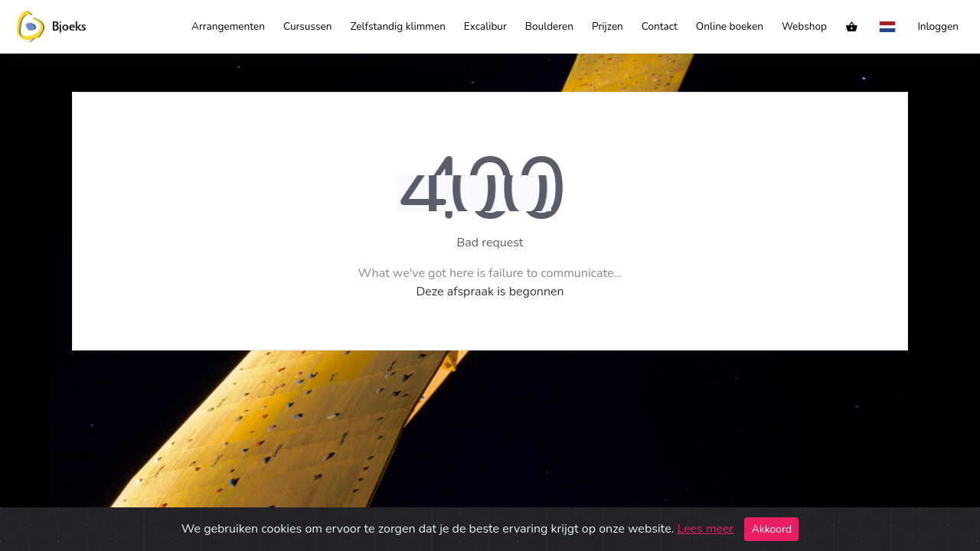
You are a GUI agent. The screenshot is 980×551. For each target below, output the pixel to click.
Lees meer (705, 529)
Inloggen (938, 26)
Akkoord (771, 529)
